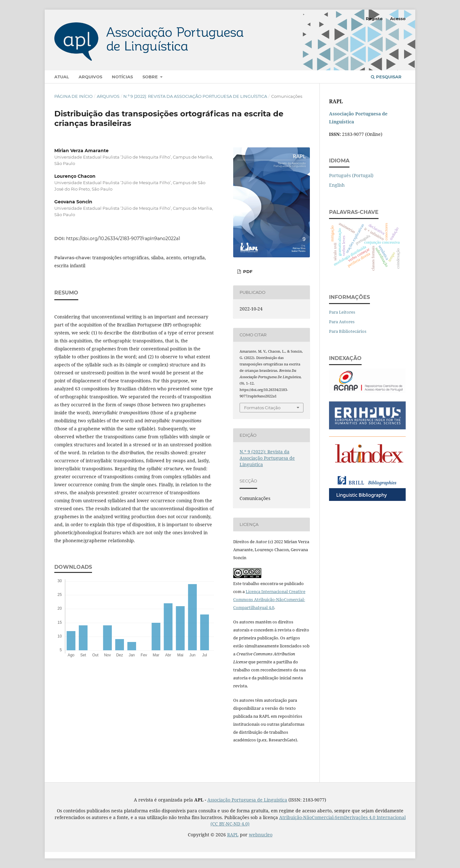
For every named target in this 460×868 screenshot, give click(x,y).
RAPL (233, 835)
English (337, 185)
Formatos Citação (262, 408)
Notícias (122, 77)
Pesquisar (386, 77)
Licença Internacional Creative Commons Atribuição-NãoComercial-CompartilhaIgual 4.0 (269, 599)
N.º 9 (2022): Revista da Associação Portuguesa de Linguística (195, 96)
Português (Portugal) (351, 175)
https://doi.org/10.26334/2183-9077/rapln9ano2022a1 (123, 239)
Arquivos (90, 77)
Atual (62, 77)
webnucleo (261, 835)
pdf (247, 271)
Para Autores (342, 322)
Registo (374, 19)
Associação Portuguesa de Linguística (247, 800)
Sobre (151, 77)
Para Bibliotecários (348, 331)
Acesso (398, 19)
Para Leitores (342, 312)
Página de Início (73, 96)
